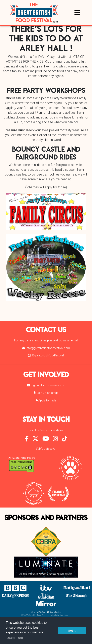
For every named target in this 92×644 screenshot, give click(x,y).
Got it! (72, 631)
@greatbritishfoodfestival (46, 356)
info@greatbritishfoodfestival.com (46, 348)
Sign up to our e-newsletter (46, 385)
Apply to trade (46, 401)
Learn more (15, 638)
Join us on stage (46, 393)
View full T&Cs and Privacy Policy (46, 612)
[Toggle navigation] (77, 12)
